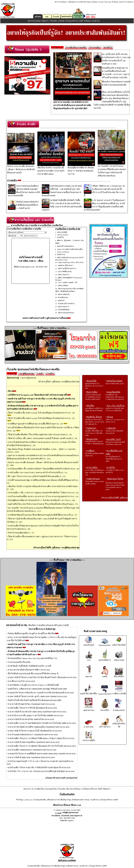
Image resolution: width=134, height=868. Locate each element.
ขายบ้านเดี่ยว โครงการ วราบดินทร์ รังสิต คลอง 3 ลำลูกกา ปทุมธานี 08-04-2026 (41, 738)
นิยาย (10, 391)
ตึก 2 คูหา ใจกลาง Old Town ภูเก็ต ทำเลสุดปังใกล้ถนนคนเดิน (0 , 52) (37, 476)
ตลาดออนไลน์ (72, 778)
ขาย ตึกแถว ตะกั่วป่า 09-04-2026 (21, 681)
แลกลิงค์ (61, 21)
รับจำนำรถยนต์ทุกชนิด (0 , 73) (21, 533)
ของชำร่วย (123, 2)
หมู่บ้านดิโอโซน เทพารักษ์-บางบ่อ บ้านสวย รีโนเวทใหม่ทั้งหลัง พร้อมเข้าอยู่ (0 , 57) (43, 504)
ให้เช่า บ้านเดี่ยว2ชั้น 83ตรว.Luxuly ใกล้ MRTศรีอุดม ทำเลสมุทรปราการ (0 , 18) (41, 413)
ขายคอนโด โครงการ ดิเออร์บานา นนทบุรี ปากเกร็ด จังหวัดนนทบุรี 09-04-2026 (41, 693)
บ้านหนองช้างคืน (40, 800)
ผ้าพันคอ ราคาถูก (98, 2)
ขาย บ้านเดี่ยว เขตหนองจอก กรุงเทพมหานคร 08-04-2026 (32, 750)
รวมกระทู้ (12, 374)
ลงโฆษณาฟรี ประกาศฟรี (74, 21)
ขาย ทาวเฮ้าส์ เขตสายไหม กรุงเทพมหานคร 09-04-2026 (31, 704)
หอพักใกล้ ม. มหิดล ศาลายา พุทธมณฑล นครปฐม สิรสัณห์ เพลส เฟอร (37, 689)
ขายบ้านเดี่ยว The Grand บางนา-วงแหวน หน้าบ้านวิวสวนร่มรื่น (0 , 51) (38, 472)
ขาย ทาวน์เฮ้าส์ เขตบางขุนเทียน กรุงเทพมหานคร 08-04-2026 (34, 742)
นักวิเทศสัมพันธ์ (64, 310)
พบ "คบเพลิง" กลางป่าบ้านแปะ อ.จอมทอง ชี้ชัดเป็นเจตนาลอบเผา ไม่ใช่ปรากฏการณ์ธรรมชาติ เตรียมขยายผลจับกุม (112, 170)
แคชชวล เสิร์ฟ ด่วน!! (65, 265)
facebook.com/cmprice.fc (72, 815)
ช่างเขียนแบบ (63, 297)
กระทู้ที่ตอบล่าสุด (27, 374)
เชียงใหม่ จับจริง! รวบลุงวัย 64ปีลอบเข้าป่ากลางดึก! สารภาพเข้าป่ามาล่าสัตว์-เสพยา (51, 170)
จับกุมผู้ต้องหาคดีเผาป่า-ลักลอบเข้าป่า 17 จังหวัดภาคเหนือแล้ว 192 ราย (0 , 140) (42, 500)
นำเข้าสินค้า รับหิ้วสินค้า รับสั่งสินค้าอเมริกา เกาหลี (29, 666)
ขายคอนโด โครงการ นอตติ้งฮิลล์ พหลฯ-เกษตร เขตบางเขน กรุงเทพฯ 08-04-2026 (42, 754)
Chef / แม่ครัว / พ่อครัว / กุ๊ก (68, 282)
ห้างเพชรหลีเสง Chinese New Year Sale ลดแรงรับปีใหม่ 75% (33, 658)
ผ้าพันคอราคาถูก (72, 866)
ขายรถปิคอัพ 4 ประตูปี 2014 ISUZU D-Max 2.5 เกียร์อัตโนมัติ (33, 685)
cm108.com (28, 800)
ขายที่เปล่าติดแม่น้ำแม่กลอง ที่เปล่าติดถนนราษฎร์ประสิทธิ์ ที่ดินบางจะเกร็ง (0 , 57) (43, 515)
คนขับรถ (61, 300)
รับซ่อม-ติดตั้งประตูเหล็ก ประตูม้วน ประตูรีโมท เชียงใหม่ (32, 633)
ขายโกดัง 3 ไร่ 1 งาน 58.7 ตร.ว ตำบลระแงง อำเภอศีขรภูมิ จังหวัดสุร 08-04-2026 (41, 771)
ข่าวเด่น (57, 48)
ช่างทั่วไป (60, 237)
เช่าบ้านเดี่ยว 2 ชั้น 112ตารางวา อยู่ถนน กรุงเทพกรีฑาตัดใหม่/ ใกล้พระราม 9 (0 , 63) (43, 493)
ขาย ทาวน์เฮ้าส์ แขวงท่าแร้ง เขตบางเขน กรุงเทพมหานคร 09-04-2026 (37, 712)
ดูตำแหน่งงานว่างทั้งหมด (57, 318)
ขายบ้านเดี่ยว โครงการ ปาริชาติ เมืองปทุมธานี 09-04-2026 (32, 708)
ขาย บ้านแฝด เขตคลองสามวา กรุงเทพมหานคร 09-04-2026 (33, 735)
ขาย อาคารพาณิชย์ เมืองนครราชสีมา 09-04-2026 (29, 670)
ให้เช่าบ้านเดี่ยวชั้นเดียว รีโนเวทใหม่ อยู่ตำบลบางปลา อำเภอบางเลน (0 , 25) (40, 435)
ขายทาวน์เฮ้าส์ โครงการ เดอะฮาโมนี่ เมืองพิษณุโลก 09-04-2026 (35, 731)
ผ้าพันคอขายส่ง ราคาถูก (81, 800)
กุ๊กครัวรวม (61, 254)
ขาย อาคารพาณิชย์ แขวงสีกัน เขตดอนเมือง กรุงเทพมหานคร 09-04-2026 (39, 727)
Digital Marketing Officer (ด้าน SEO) (71, 262)
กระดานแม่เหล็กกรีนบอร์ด (19, 662)
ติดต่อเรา (131, 2)
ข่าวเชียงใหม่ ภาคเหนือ (76, 48)
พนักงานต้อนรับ (64, 294)
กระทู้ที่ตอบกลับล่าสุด (70, 382)
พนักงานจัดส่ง (63, 286)
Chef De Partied (63, 235)
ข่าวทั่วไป (108, 48)
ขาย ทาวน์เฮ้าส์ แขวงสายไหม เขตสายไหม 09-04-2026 (31, 719)
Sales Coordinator (63, 252)
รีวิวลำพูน (20, 800)
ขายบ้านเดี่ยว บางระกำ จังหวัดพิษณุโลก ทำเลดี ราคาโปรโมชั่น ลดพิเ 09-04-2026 (42, 723)
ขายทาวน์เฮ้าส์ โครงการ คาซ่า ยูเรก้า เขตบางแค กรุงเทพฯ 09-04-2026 (37, 696)
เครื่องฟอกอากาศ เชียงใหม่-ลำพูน (79, 2)
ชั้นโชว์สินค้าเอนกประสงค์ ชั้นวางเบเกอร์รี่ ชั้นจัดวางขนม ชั (33, 674)
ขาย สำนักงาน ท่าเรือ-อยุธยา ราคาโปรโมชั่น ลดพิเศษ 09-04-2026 (36, 715)
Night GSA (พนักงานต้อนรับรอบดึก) (70, 249)
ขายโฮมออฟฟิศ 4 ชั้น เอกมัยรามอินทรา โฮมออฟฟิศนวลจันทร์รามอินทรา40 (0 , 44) (44, 469)
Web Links (108, 2)
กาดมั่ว (40, 374)
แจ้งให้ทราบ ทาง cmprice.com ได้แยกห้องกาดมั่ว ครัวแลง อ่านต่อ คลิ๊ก (38, 395)
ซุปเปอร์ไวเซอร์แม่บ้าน (65, 246)
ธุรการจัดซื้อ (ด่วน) (65, 271)
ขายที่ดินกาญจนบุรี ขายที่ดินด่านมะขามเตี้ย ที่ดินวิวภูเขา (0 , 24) (36, 424)
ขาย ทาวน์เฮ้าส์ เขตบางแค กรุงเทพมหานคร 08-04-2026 (31, 757)
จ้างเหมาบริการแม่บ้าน (66, 304)
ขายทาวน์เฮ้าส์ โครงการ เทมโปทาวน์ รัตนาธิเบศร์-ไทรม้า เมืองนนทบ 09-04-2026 (42, 677)
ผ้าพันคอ (115, 2)
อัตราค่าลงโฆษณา (61, 2)
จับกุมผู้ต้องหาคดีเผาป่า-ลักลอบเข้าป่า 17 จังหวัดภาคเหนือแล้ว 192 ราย (81, 170)
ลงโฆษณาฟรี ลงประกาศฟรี (55, 778)
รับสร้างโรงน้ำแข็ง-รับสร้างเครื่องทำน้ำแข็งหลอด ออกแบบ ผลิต (34, 700)
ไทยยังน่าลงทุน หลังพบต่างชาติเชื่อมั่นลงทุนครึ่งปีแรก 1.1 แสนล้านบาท (27, 205)
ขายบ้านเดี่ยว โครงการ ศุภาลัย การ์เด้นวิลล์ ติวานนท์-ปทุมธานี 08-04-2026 (39, 767)
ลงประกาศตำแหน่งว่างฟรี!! (34, 318)
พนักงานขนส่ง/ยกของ (66, 313)
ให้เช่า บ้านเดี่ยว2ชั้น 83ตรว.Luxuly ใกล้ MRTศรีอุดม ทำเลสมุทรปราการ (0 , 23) (41, 418)
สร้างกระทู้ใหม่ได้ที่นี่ (42, 548)
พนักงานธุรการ (64, 275)
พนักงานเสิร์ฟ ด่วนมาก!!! (67, 268)
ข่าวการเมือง (95, 48)
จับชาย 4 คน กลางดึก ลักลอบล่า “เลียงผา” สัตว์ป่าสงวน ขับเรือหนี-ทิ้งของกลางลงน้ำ (21, 168)
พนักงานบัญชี (62, 232)
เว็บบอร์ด (53, 21)
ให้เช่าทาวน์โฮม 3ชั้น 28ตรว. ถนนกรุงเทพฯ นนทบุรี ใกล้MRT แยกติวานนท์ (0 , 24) (43, 438)
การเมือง (50, 374)
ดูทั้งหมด (56, 382)
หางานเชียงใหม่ (38, 789)
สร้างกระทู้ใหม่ (45, 382)
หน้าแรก (27, 789)
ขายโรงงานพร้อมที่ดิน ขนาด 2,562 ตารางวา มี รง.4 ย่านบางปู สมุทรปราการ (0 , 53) (43, 496)
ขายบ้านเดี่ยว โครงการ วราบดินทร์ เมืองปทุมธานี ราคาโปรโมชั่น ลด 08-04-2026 (42, 746)
